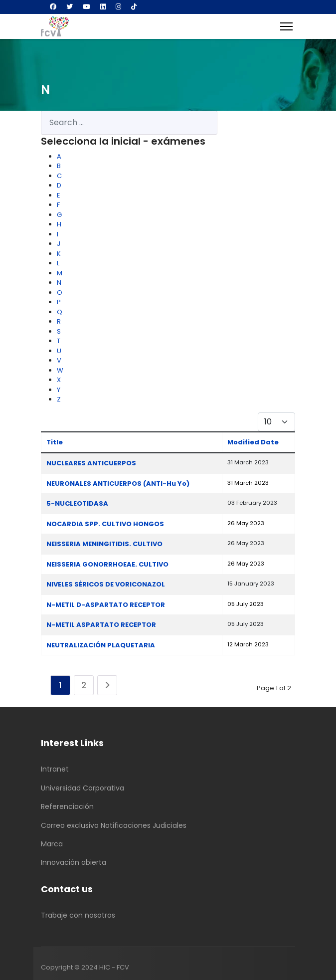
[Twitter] (70, 7)
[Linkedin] (103, 7)
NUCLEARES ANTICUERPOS (91, 463)
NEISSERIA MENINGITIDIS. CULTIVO (104, 544)
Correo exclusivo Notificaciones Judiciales (114, 825)
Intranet (55, 769)
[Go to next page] (107, 685)
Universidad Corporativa (83, 788)
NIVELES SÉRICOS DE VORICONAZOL (106, 584)
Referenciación (67, 806)
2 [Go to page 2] (84, 685)
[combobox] (129, 123)
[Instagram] (118, 7)
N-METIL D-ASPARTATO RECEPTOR (106, 605)
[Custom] (134, 7)
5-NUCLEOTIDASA (77, 503)
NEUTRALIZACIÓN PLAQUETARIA (101, 645)
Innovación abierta (74, 862)
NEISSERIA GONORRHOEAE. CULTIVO (107, 564)
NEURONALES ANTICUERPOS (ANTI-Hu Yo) (118, 484)
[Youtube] (86, 7)
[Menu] (286, 26)
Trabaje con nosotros (78, 915)
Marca (52, 844)
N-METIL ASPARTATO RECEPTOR (101, 625)
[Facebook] (53, 7)
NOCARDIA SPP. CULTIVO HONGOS (105, 524)
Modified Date (253, 442)
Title (55, 442)
